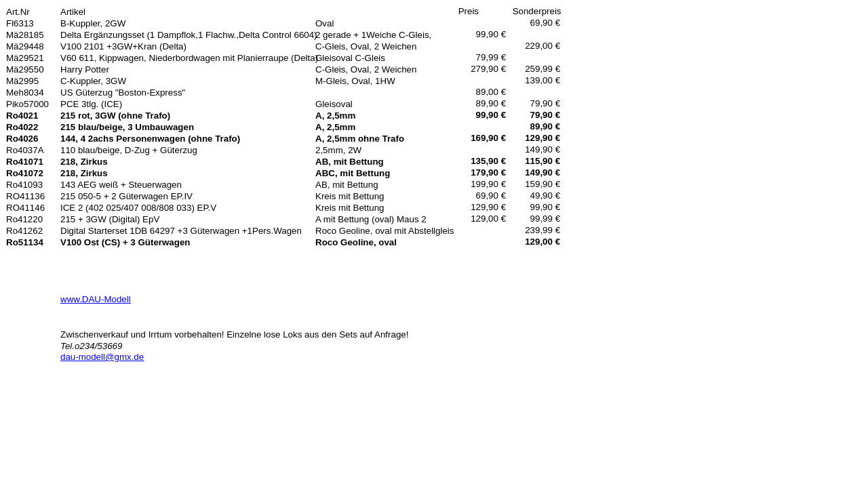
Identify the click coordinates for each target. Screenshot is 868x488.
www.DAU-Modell (96, 299)
